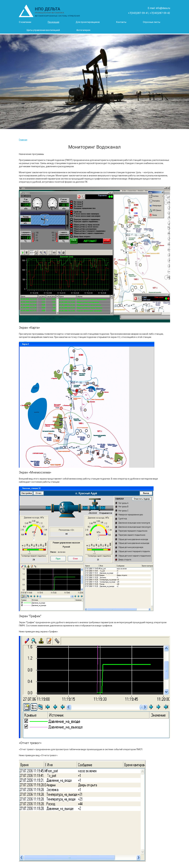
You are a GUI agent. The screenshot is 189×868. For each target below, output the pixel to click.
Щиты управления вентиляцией (43, 30)
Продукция (53, 22)
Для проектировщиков (88, 22)
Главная (23, 140)
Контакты (121, 22)
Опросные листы (152, 22)
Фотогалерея (83, 30)
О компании (25, 22)
